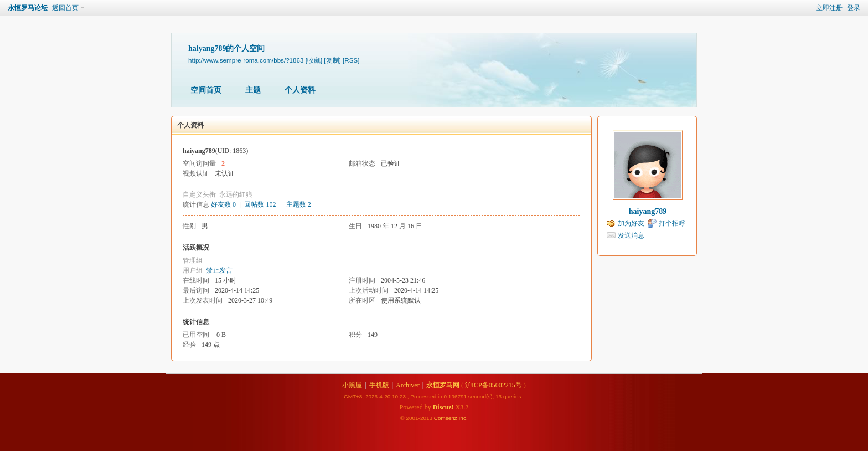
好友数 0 (223, 204)
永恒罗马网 (443, 385)
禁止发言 (219, 270)
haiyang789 (648, 211)
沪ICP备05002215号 (494, 385)
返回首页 (65, 8)
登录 (854, 8)
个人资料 (300, 90)
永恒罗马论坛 (28, 8)
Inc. (463, 418)
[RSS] (351, 60)
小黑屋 (352, 385)
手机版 (379, 385)
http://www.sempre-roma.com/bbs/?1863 (246, 60)
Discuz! (443, 407)
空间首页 (206, 90)
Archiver (408, 385)
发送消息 (631, 235)
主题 (253, 90)
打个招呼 (672, 223)
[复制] (332, 60)
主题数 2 (299, 204)
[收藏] (314, 60)
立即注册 (829, 8)
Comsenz (446, 418)
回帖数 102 (260, 204)
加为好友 (631, 223)
